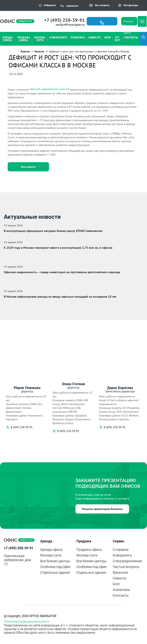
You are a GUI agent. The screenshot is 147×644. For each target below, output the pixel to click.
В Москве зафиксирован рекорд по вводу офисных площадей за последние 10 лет (60, 296)
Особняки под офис (55, 567)
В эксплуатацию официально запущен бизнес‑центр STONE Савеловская (53, 231)
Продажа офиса (89, 550)
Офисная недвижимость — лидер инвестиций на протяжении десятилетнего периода (62, 272)
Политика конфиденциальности (27, 622)
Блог (116, 584)
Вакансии (120, 572)
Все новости (28, 167)
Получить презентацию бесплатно (102, 509)
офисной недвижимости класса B (49, 89)
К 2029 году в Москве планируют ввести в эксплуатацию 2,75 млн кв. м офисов (58, 248)
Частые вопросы (126, 567)
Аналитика (121, 590)
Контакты (121, 595)
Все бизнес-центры (55, 561)
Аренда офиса (51, 550)
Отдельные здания (55, 572)
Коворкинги (122, 555)
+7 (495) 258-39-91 (65, 20)
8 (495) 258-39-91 (19, 427)
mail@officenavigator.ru (70, 25)
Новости (120, 578)
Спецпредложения (127, 561)
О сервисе (121, 550)
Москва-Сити (51, 555)
